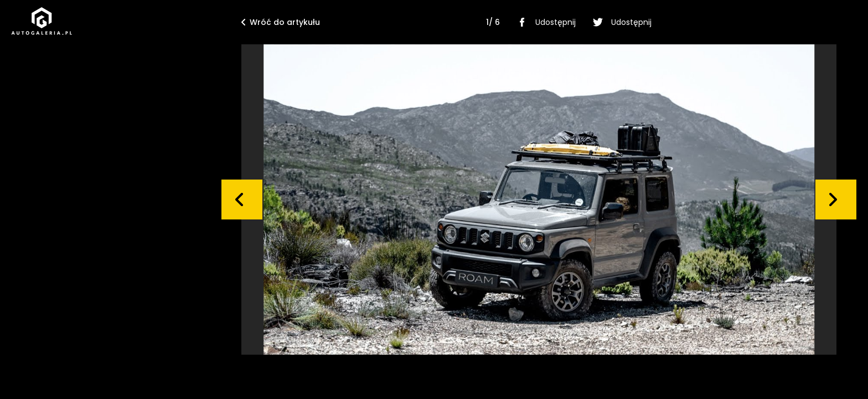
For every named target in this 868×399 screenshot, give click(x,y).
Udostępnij (544, 22)
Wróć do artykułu (281, 22)
